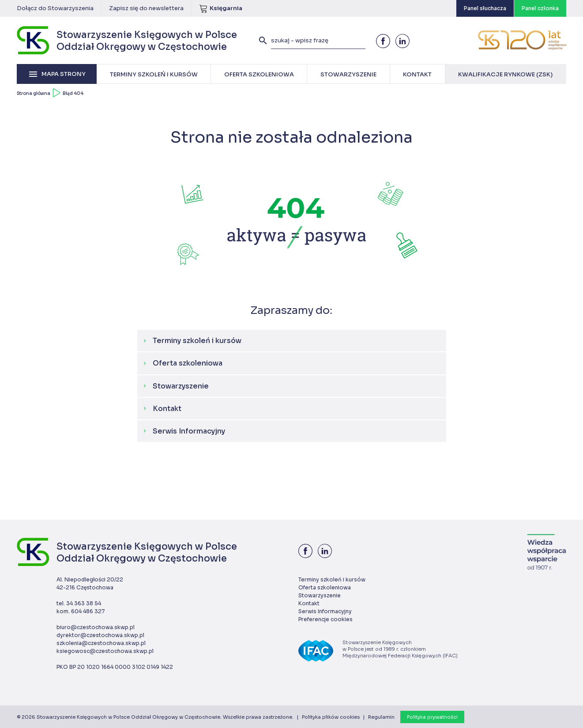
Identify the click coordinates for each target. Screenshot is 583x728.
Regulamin (381, 717)
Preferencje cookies (325, 619)
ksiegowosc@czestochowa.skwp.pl (105, 651)
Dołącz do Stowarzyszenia (55, 8)
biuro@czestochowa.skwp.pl (96, 627)
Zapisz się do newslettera (146, 8)
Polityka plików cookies (331, 717)
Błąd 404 (73, 93)
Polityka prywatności (432, 717)
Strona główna (34, 93)
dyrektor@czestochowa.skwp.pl (100, 635)
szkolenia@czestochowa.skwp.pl (101, 643)
